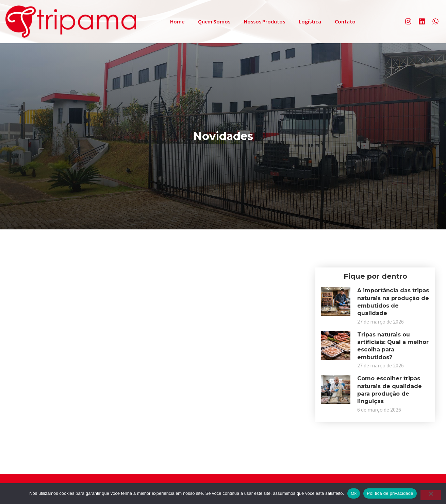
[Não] (431, 495)
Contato (345, 21)
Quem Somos (214, 21)
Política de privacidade (390, 493)
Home (177, 21)
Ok (354, 493)
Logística (310, 21)
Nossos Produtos (265, 21)
